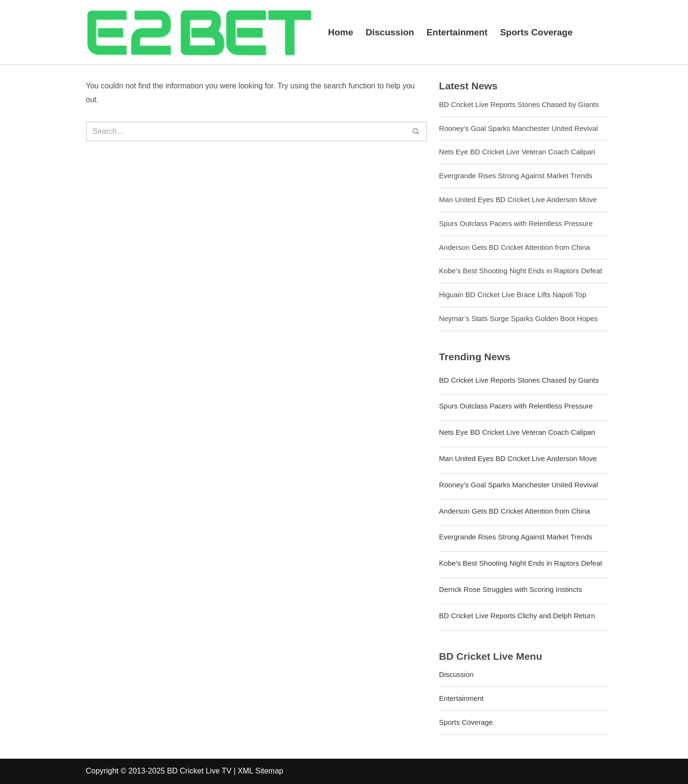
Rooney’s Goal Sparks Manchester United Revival (518, 128)
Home (341, 32)
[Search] (246, 131)
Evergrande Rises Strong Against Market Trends (516, 176)
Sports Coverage (536, 32)
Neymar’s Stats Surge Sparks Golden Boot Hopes (518, 318)
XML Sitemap (261, 771)
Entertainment (457, 32)
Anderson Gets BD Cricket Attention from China (515, 247)
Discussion (390, 32)
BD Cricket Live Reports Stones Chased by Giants (519, 104)
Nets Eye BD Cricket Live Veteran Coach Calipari (517, 152)
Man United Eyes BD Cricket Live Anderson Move (518, 199)
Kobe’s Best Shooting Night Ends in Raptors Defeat (521, 271)
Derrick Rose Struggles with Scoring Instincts (511, 589)
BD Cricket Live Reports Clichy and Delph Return (517, 616)
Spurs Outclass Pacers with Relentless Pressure (516, 223)
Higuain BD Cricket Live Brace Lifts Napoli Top (513, 295)
